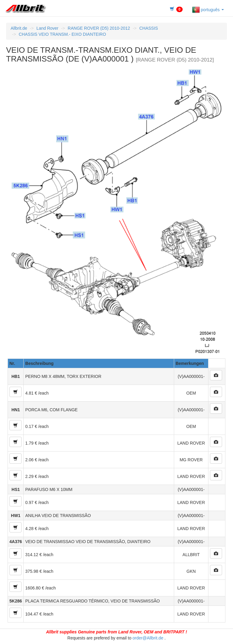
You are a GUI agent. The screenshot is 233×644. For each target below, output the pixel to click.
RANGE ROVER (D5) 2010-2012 (99, 28)
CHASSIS (149, 28)
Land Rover (47, 28)
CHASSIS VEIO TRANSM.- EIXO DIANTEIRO (62, 34)
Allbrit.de (19, 28)
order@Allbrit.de (148, 638)
